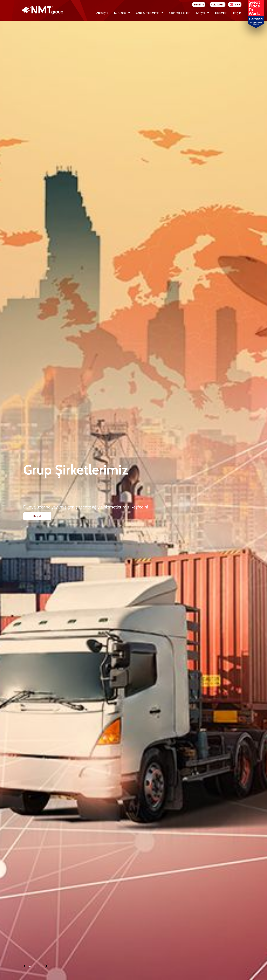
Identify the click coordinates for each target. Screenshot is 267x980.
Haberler (221, 13)
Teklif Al (199, 5)
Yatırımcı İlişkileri (180, 13)
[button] (25, 966)
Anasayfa (102, 13)
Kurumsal (120, 13)
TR (234, 5)
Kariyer (201, 13)
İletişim (237, 13)
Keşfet (37, 533)
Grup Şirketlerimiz (148, 13)
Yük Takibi (218, 5)
